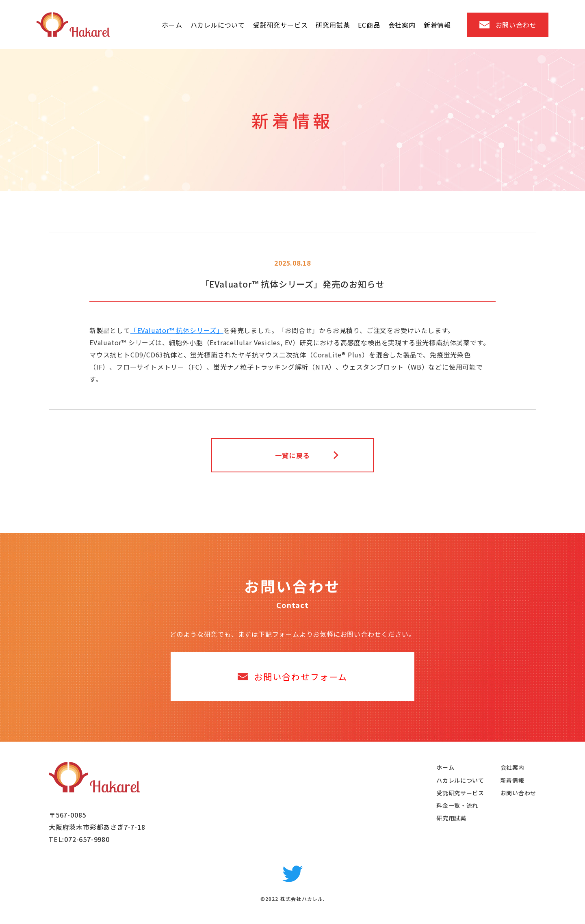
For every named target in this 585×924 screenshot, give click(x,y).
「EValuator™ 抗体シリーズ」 (177, 330)
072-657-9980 (87, 839)
